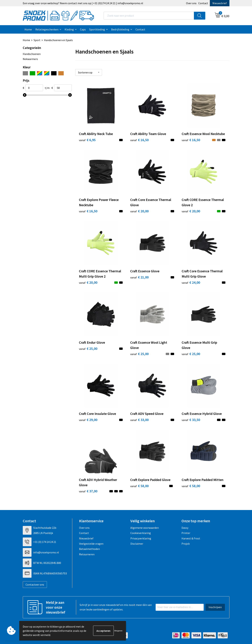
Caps (83, 29)
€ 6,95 (87, 140)
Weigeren (118, 631)
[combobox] (149, 16)
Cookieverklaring (141, 533)
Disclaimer (137, 544)
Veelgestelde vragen (91, 544)
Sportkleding (97, 29)
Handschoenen (32, 54)
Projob (186, 544)
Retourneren (87, 554)
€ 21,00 (139, 277)
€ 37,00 (88, 491)
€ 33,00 (139, 420)
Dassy (185, 528)
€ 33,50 (191, 420)
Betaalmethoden (89, 549)
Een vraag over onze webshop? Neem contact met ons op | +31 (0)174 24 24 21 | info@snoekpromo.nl (83, 3)
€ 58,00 (139, 486)
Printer (186, 533)
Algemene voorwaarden (145, 528)
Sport (37, 40)
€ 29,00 (88, 420)
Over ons (191, 3)
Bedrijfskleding (120, 29)
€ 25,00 (88, 348)
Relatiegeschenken (47, 29)
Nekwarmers (30, 59)
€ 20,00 (139, 211)
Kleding (69, 29)
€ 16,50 (139, 140)
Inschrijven (215, 607)
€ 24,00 (191, 282)
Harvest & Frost (191, 538)
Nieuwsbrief (220, 3)
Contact (203, 3)
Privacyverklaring (141, 538)
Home (28, 29)
